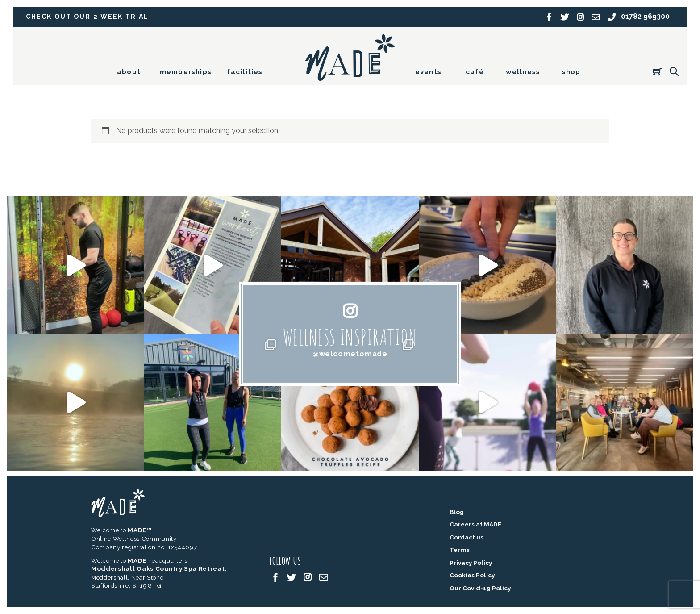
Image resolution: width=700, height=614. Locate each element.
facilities (245, 72)
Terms (460, 550)
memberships (186, 72)
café (475, 72)
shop (571, 72)
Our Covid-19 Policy (480, 589)
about (129, 72)
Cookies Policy (472, 576)
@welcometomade (350, 354)
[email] (324, 577)
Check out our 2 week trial (89, 17)
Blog (457, 512)
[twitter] (292, 577)
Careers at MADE (475, 525)
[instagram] (308, 577)
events (428, 72)
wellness (523, 72)
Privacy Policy (471, 563)
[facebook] (275, 577)
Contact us (467, 538)
